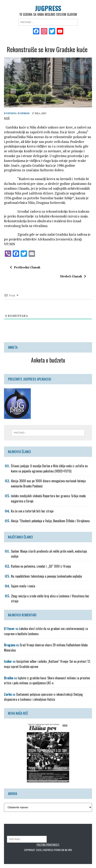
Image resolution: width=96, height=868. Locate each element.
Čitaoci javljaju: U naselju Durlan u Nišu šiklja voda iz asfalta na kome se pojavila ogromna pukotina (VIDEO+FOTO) (49, 468)
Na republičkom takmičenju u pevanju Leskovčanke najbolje (46, 576)
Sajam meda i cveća (23, 586)
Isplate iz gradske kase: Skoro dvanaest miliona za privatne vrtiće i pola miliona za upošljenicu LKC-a (47, 681)
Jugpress (24, 113)
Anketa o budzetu (48, 360)
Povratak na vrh (63, 850)
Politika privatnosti (48, 845)
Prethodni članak (25, 267)
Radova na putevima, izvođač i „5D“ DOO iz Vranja (41, 566)
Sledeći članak (73, 276)
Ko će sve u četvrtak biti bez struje (32, 511)
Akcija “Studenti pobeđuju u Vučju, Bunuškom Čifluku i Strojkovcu (50, 521)
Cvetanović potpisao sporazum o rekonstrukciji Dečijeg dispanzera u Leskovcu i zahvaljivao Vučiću (43, 697)
